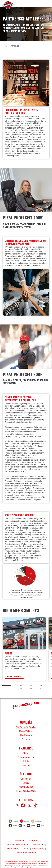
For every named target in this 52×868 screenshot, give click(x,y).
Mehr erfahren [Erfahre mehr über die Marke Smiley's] (14, 676)
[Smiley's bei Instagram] (17, 805)
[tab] (6, 686)
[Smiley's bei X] (29, 805)
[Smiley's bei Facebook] (23, 805)
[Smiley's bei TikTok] (35, 805)
